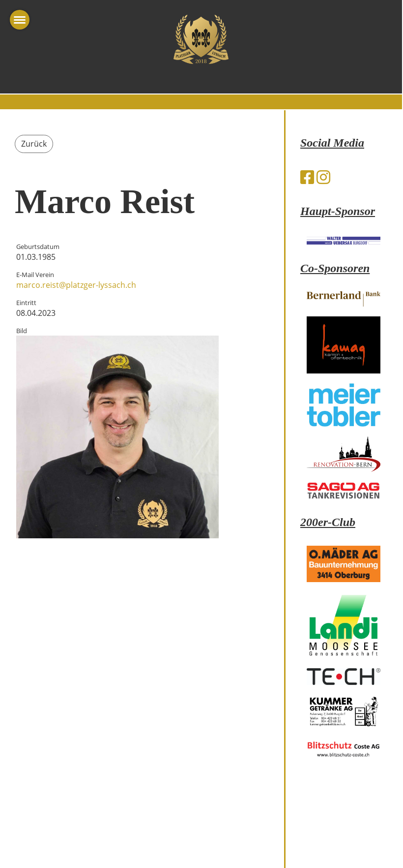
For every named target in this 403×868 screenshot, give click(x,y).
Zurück (34, 144)
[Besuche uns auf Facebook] (307, 177)
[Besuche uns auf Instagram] (323, 177)
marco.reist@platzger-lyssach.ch (76, 285)
